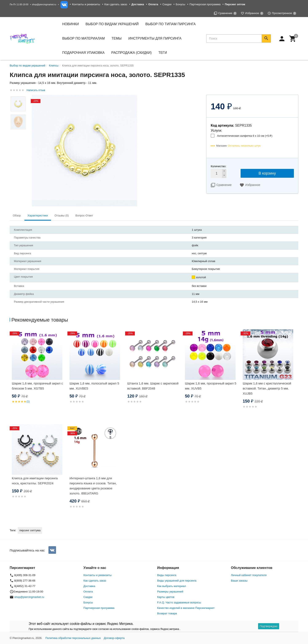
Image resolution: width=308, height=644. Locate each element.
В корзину (267, 173)
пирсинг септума (30, 530)
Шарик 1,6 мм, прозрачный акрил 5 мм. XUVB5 (211, 386)
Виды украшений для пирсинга (177, 581)
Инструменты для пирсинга (155, 38)
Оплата (88, 592)
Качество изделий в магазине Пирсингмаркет (186, 608)
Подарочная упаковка (83, 53)
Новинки (70, 24)
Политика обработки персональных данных (73, 638)
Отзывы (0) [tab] (62, 215)
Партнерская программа (205, 4)
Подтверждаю (269, 626)
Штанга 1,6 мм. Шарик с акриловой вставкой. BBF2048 (153, 386)
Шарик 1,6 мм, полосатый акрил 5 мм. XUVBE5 (94, 386)
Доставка (89, 586)
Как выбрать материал (172, 586)
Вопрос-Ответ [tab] (84, 215)
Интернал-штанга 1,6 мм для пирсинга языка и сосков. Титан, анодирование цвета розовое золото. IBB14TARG (93, 486)
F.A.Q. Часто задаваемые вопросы (179, 602)
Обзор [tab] (17, 215)
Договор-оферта (114, 638)
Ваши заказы (239, 581)
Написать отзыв (36, 90)
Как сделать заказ (116, 4)
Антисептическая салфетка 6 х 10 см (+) (245, 136)
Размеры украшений (170, 592)
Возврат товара (167, 613)
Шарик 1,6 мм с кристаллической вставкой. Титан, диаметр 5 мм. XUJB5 (267, 388)
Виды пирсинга (167, 575)
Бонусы (180, 4)
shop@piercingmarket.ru (44, 4)
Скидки (167, 4)
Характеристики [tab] (38, 215)
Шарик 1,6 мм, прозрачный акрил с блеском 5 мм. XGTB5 (37, 386)
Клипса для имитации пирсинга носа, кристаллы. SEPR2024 (35, 481)
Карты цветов (166, 597)
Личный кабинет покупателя (249, 575)
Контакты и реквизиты (86, 4)
